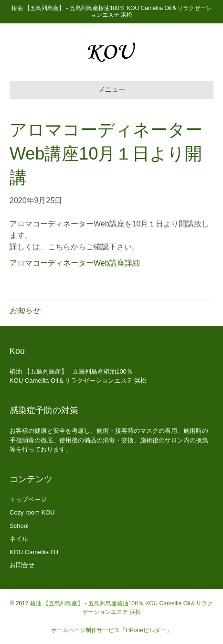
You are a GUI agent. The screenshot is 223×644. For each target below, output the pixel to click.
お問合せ (22, 565)
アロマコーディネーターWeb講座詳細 (75, 263)
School (19, 526)
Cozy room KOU (32, 512)
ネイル (19, 539)
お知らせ (25, 310)
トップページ (28, 499)
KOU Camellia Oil (34, 552)
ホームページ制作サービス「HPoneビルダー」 (111, 630)
